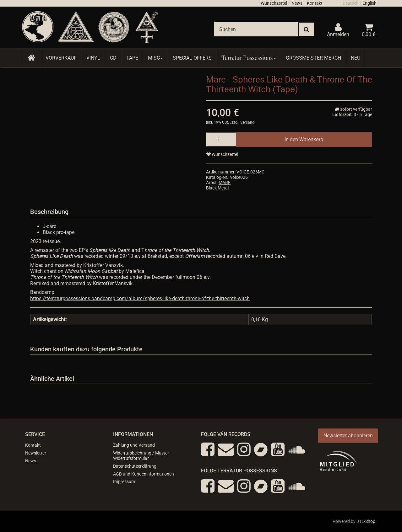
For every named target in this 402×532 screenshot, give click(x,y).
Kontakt (315, 3)
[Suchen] (256, 29)
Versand (247, 122)
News (297, 3)
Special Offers (192, 58)
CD (113, 58)
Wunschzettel (274, 3)
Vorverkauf (61, 58)
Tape (132, 58)
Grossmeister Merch (313, 58)
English (369, 3)
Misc (155, 58)
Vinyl (93, 58)
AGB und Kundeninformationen (144, 474)
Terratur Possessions (249, 58)
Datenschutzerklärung (135, 466)
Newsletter (36, 453)
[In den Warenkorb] (304, 139)
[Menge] (221, 139)
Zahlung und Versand (134, 445)
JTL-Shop (366, 521)
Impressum (124, 481)
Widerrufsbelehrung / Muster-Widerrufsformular (142, 456)
